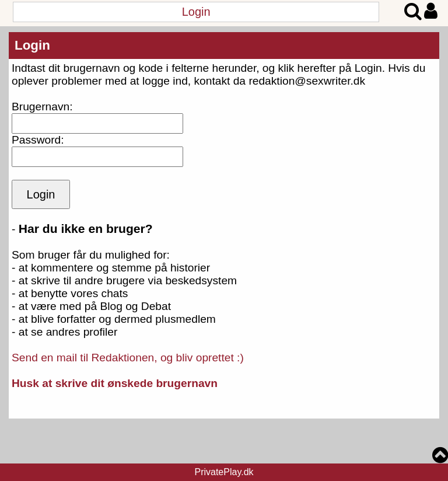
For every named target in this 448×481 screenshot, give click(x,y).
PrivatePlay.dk (224, 472)
